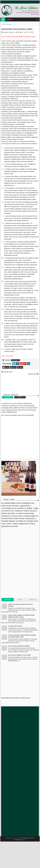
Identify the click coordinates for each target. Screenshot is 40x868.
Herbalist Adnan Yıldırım (12, 838)
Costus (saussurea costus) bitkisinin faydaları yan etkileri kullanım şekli (22, 636)
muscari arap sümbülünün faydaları (19, 646)
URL (20, 367)
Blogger (23, 840)
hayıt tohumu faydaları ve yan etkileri (19, 655)
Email (6, 367)
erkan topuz (15, 360)
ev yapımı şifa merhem (15, 626)
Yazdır (13, 367)
